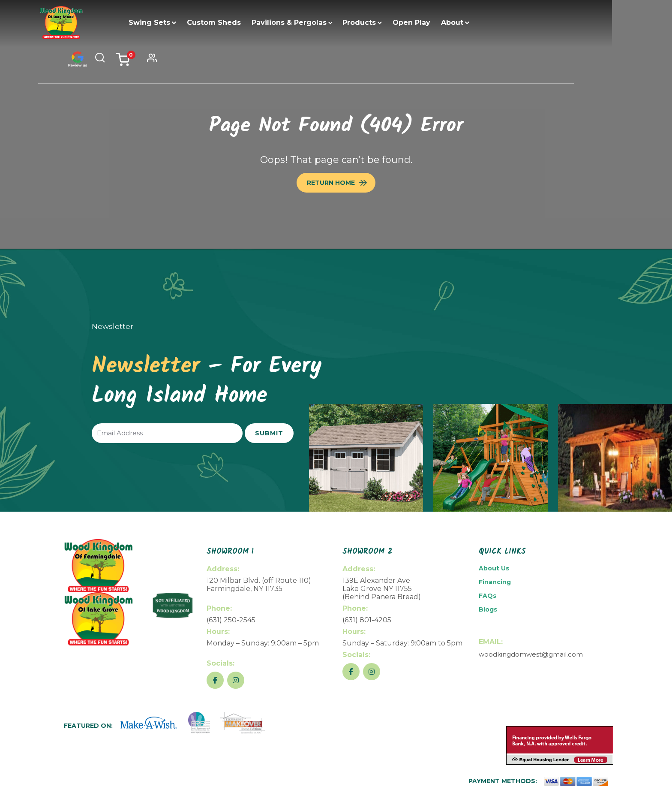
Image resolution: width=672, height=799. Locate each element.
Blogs (488, 609)
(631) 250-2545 (231, 620)
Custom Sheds (230, 23)
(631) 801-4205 (367, 620)
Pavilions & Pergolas (305, 23)
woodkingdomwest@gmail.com (531, 654)
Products (375, 23)
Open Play (427, 23)
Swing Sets (165, 23)
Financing (495, 582)
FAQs (487, 596)
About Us (494, 568)
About (468, 23)
